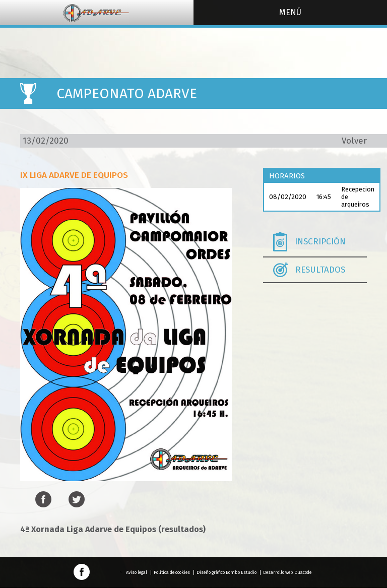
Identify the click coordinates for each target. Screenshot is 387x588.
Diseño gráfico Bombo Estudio (227, 572)
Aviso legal (137, 572)
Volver (354, 141)
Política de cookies (172, 572)
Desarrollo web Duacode (287, 572)
